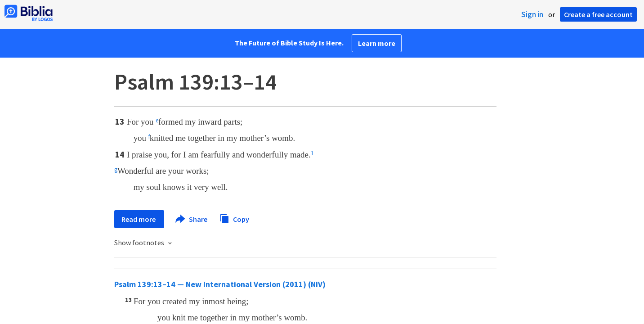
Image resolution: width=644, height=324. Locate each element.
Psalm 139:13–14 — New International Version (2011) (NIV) (220, 284)
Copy (234, 218)
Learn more (377, 43)
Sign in (532, 14)
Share (192, 219)
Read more (139, 219)
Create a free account (598, 14)
